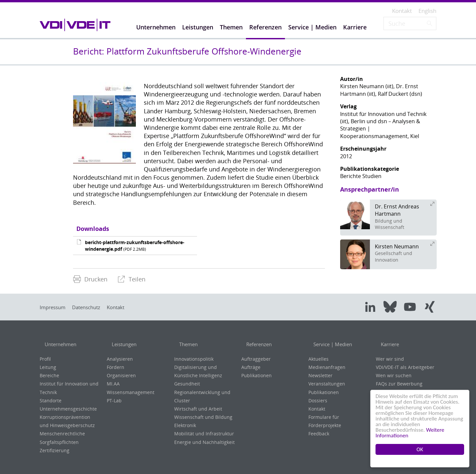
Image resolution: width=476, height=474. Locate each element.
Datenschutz (93, 307)
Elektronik (185, 425)
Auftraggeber (256, 359)
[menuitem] (90, 279)
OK (420, 449)
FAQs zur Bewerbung (399, 384)
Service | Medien (330, 345)
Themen (185, 345)
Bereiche (49, 375)
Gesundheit (187, 384)
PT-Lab (114, 401)
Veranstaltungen (327, 384)
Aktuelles (318, 359)
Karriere (387, 345)
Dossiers (318, 401)
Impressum (55, 307)
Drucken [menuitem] (90, 279)
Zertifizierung (55, 450)
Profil (45, 359)
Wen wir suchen (394, 375)
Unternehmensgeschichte (68, 409)
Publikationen (257, 375)
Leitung (48, 367)
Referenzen (256, 345)
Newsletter (320, 375)
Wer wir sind (390, 359)
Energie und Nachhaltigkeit (204, 442)
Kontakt (127, 307)
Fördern (116, 367)
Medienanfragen (327, 367)
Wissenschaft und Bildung (203, 417)
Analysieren (120, 359)
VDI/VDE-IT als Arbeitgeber (405, 367)
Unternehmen (58, 345)
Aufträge (251, 367)
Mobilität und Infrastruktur (204, 434)
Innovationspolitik (194, 359)
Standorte (51, 401)
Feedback (319, 434)
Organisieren (121, 375)
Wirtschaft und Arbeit (198, 409)
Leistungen (121, 345)
